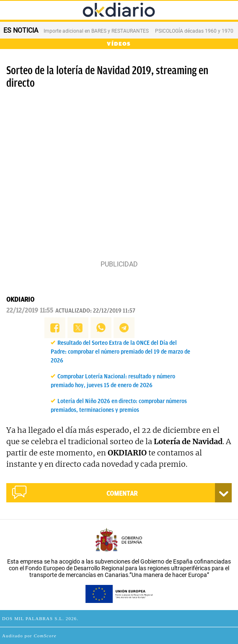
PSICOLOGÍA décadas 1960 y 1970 (194, 31)
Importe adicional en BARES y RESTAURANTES (96, 31)
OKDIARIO (20, 300)
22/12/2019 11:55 (30, 310)
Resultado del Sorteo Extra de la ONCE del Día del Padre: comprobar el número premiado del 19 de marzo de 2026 (120, 352)
